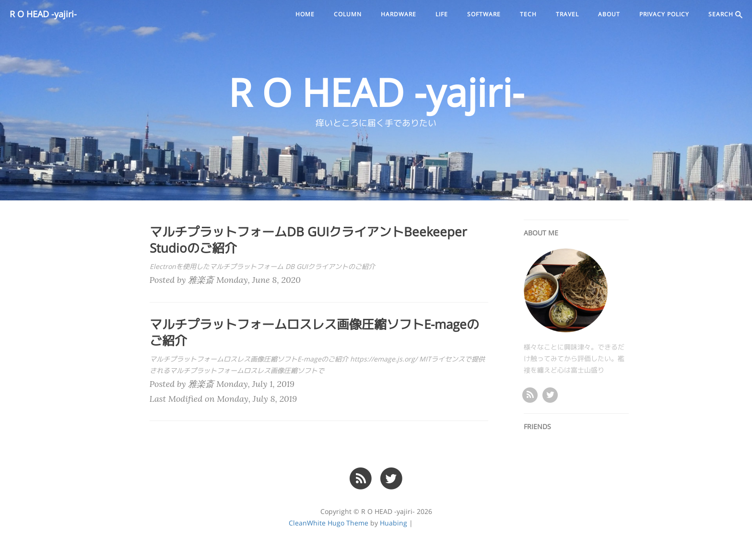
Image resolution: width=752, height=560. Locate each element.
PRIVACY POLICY (664, 14)
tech (528, 14)
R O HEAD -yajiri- (43, 14)
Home (305, 14)
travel (567, 14)
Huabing (394, 523)
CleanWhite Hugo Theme (329, 523)
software (484, 14)
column (348, 14)
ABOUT (609, 14)
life (442, 14)
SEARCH (725, 15)
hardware (399, 14)
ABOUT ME (541, 233)
